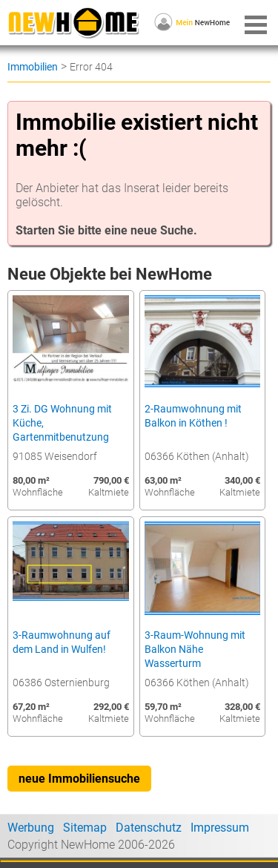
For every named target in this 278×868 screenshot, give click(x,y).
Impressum (220, 828)
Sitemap (85, 828)
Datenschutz (149, 828)
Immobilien (33, 67)
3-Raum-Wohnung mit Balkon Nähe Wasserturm (195, 650)
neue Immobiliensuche (79, 779)
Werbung (31, 828)
